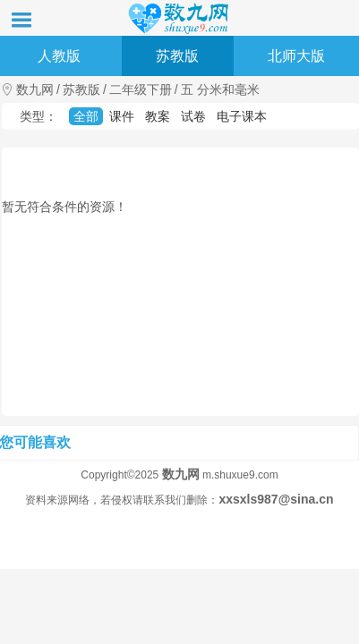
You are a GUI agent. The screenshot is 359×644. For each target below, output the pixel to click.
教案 (158, 116)
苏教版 (177, 56)
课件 (122, 116)
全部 (86, 116)
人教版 (59, 56)
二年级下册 (141, 89)
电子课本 (242, 116)
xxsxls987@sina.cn (276, 499)
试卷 (193, 116)
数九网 (35, 89)
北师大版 (296, 56)
